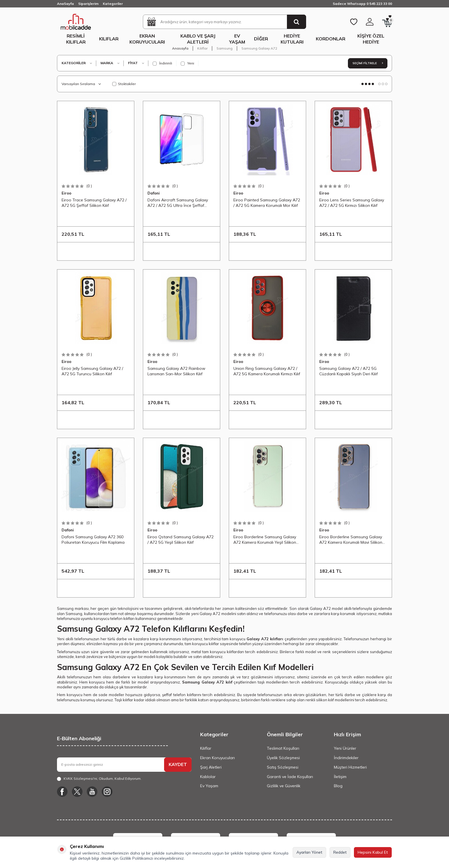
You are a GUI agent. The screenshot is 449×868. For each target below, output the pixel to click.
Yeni (187, 63)
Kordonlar (331, 39)
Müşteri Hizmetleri (350, 767)
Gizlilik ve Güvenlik (284, 786)
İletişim (340, 777)
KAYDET (178, 764)
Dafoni (154, 193)
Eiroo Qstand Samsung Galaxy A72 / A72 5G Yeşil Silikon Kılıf (181, 539)
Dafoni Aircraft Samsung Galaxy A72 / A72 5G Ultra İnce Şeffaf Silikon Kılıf (178, 203)
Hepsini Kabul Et (373, 852)
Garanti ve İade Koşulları (290, 777)
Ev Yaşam (237, 39)
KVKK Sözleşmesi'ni (80, 778)
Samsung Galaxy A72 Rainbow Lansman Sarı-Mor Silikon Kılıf (176, 371)
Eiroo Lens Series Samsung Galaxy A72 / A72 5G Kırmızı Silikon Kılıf (352, 203)
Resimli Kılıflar (76, 39)
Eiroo (66, 193)
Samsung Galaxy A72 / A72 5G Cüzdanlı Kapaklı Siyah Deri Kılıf (348, 371)
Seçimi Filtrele (368, 63)
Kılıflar (109, 39)
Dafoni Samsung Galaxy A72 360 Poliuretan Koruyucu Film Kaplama (93, 539)
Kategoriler (113, 4)
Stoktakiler (124, 84)
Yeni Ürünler (345, 748)
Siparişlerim (88, 4)
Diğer (261, 39)
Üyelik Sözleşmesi (283, 758)
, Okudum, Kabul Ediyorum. (99, 779)
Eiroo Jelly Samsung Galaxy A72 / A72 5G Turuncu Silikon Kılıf (92, 371)
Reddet (340, 852)
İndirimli (162, 63)
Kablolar (208, 777)
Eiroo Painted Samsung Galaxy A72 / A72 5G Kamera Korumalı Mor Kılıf (267, 203)
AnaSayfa (65, 4)
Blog (338, 786)
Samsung (224, 48)
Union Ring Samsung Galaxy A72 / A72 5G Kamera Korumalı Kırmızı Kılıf (267, 371)
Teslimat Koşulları (283, 748)
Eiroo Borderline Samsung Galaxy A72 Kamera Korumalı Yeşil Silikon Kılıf (265, 540)
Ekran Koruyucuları (147, 39)
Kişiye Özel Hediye (371, 39)
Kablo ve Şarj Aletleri (198, 39)
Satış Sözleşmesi (283, 767)
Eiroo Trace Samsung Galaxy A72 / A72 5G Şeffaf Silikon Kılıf (94, 203)
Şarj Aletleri (211, 767)
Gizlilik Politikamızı (136, 858)
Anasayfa (180, 48)
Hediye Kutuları (292, 39)
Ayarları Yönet (309, 852)
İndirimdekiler (346, 758)
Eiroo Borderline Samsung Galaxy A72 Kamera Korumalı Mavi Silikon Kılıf (351, 540)
